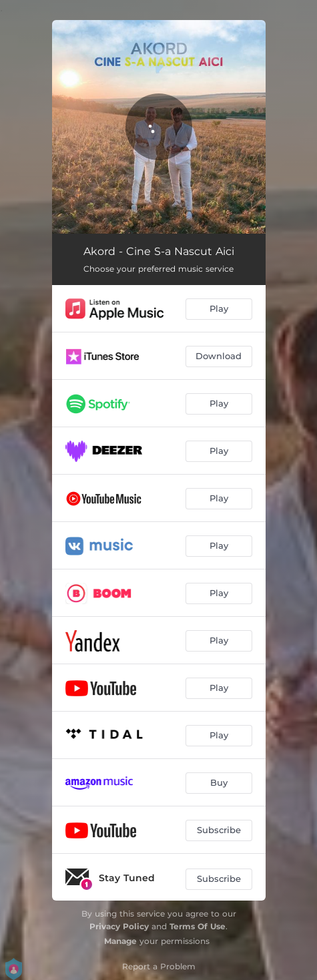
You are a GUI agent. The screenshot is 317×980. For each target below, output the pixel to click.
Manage (120, 941)
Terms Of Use (198, 926)
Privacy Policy (119, 926)
